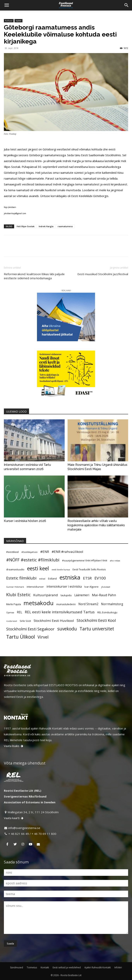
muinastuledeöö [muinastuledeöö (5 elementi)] (66, 604)
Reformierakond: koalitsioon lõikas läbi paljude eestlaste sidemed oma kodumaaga (34, 276)
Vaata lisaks (14, 746)
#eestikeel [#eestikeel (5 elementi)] (12, 552)
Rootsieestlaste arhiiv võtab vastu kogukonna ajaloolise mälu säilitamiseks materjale (96, 525)
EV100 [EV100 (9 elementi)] (100, 578)
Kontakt (45, 967)
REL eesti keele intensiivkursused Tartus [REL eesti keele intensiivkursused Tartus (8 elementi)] (60, 612)
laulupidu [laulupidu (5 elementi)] (66, 595)
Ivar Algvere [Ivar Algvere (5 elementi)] (91, 587)
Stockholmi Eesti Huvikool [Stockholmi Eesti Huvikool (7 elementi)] (54, 621)
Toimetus (32, 967)
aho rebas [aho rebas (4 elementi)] (115, 561)
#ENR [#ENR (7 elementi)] (45, 552)
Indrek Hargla (46, 226)
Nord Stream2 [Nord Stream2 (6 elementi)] (88, 604)
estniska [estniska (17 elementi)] (70, 577)
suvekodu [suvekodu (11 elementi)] (67, 629)
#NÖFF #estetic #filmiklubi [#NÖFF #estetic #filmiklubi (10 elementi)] (33, 560)
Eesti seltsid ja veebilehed (67, 967)
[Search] (127, 5)
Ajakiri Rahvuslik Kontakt (98, 967)
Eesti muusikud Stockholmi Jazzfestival (103, 274)
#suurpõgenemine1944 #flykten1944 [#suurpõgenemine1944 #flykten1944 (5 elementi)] (85, 560)
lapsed (18, 21)
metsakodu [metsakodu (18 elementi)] (39, 603)
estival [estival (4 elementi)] (42, 579)
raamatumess (65, 226)
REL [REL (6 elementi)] (19, 612)
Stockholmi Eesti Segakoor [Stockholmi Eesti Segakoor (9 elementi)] (30, 629)
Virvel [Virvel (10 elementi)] (43, 637)
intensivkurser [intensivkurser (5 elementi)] (35, 587)
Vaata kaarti (14, 818)
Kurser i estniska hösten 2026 (25, 521)
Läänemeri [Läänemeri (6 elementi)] (82, 595)
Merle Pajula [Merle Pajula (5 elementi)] (14, 604)
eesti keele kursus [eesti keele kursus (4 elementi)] (61, 570)
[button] (7, 5)
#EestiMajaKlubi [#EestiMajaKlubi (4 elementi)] (30, 552)
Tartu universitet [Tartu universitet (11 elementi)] (97, 629)
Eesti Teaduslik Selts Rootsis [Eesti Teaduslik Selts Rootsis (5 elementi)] (89, 569)
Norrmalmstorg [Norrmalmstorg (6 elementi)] (112, 604)
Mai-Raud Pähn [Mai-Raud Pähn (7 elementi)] (104, 595)
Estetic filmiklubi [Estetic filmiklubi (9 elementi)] (21, 578)
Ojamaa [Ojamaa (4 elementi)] (10, 613)
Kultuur (9, 21)
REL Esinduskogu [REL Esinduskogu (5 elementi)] (107, 612)
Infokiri (118, 967)
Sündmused (17, 967)
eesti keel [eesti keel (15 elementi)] (38, 568)
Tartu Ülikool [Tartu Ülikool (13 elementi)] (21, 637)
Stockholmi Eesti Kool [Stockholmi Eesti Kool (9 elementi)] (96, 620)
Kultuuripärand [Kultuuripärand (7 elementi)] (46, 595)
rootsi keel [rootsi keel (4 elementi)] (12, 621)
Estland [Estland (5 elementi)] (52, 579)
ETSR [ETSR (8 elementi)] (87, 578)
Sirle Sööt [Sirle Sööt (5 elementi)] (25, 621)
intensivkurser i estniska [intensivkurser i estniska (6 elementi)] (64, 586)
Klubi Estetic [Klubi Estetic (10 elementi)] (18, 595)
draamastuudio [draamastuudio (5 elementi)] (15, 569)
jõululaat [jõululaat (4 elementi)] (106, 587)
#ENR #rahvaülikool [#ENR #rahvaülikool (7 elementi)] (67, 552)
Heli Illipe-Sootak (26, 226)
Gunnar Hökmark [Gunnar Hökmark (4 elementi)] (15, 587)
